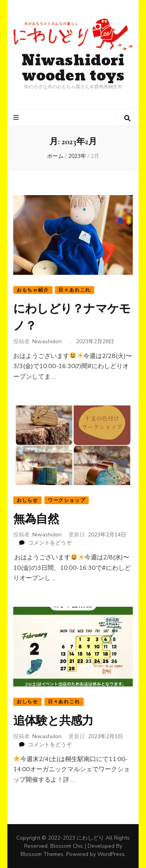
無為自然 (36, 519)
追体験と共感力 (53, 721)
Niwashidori (47, 341)
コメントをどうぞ (50, 543)
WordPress (111, 854)
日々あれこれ (75, 290)
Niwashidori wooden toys (73, 68)
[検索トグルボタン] (127, 118)
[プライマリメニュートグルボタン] (17, 118)
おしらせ (27, 500)
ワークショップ (67, 500)
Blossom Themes (42, 854)
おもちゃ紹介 (33, 290)
